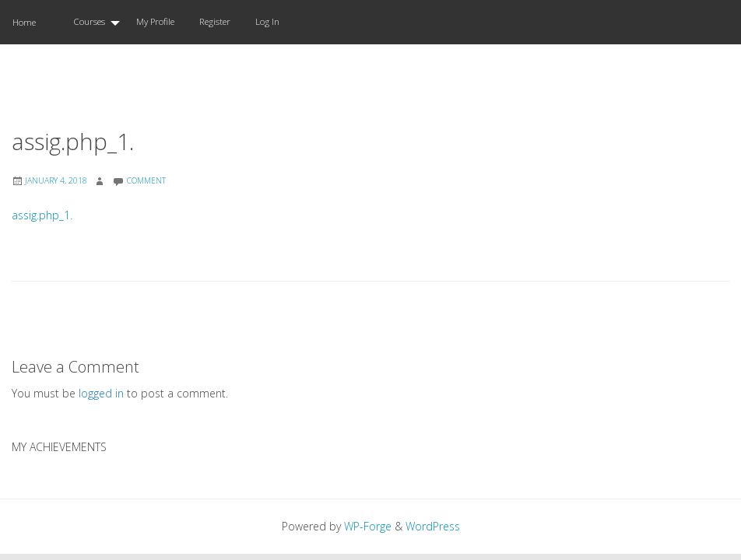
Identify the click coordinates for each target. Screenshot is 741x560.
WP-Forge (368, 526)
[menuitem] (92, 22)
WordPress (433, 526)
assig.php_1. (42, 215)
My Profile (155, 21)
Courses (89, 21)
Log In (267, 21)
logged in (101, 393)
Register (215, 21)
